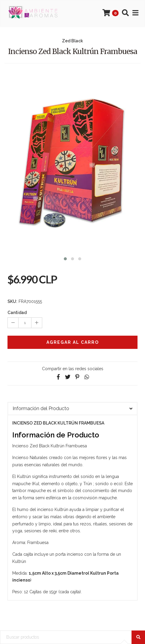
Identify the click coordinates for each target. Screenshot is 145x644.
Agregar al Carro (73, 342)
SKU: (12, 301)
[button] (65, 258)
